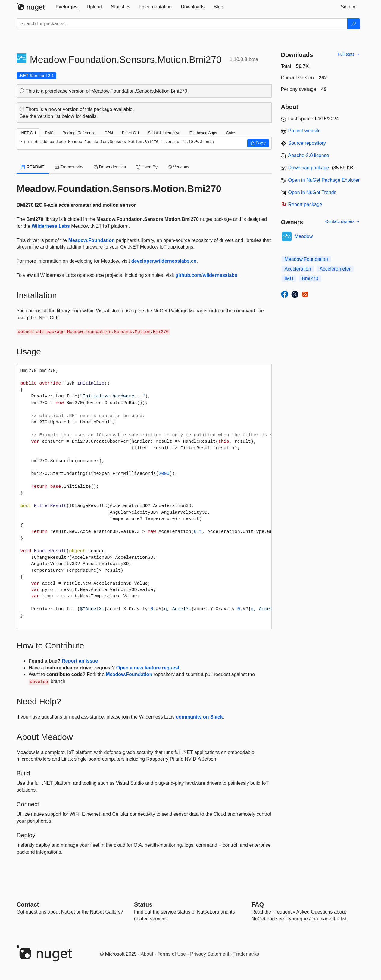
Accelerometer (335, 269)
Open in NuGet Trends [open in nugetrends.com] (312, 192)
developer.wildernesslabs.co (164, 261)
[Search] (354, 24)
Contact (28, 904)
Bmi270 (310, 278)
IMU (289, 278)
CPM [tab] (109, 133)
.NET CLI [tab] (28, 133)
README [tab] (33, 167)
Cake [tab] (230, 133)
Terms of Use (172, 954)
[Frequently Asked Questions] (258, 904)
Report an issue (80, 661)
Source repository (307, 143)
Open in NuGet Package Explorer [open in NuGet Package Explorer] (324, 180)
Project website (305, 131)
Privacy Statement (210, 954)
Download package (309, 168)
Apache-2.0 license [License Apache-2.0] (309, 155)
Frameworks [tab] (69, 167)
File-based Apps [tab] (203, 133)
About (147, 954)
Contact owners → (343, 221)
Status (143, 904)
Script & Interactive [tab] (164, 133)
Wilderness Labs (51, 226)
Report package (305, 204)
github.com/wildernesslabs (206, 275)
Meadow (304, 236)
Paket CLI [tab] (130, 133)
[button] (258, 143)
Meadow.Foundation (92, 240)
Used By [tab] (147, 167)
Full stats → (349, 54)
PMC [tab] (49, 133)
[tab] (67, 7)
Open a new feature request (148, 668)
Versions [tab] (179, 167)
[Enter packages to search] (182, 24)
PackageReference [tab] (79, 133)
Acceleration (298, 269)
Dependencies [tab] (110, 167)
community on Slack (199, 717)
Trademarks (246, 954)
